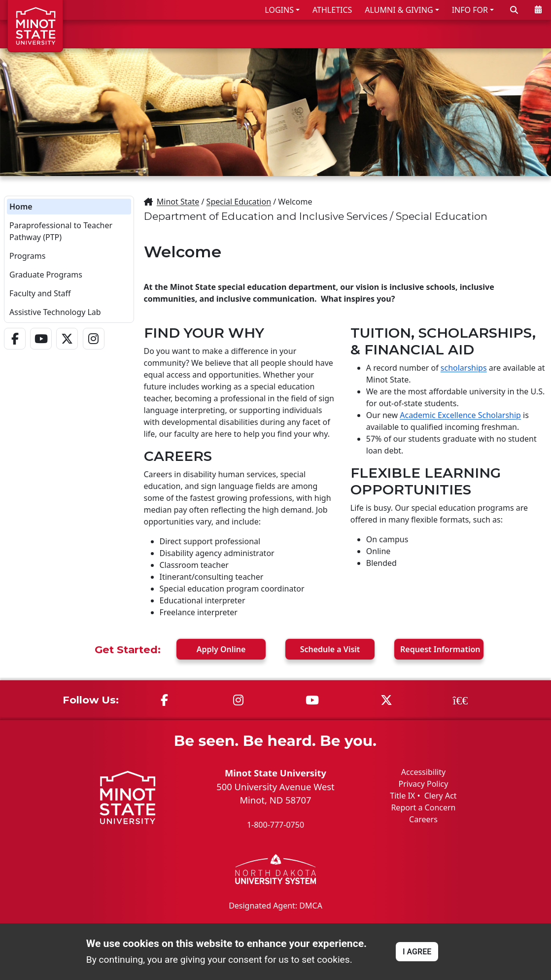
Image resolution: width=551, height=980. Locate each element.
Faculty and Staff (40, 293)
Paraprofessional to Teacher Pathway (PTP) (61, 231)
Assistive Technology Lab (55, 312)
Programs (27, 256)
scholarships (464, 368)
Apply (221, 649)
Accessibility (423, 772)
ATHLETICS (332, 10)
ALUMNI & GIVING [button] (399, 10)
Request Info (440, 649)
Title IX (402, 796)
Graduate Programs (46, 275)
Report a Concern (423, 807)
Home (21, 207)
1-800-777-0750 (275, 825)
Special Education (239, 202)
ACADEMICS (377, 34)
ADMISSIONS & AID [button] (287, 34)
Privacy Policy (423, 784)
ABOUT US (517, 34)
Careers (423, 819)
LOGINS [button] (279, 10)
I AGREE (417, 952)
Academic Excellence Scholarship (460, 415)
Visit (330, 649)
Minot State (178, 202)
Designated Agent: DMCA (275, 905)
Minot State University (275, 773)
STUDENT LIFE (449, 34)
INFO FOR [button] (470, 10)
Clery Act (441, 796)
